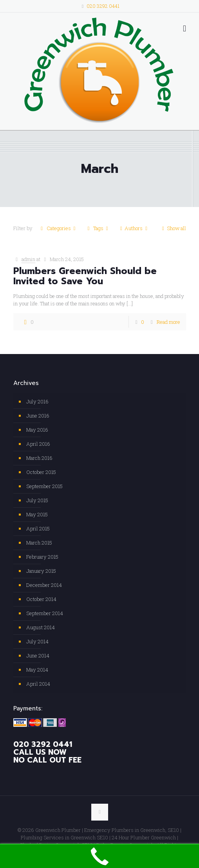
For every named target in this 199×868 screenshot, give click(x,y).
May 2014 (37, 670)
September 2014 (45, 613)
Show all (173, 228)
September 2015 (44, 486)
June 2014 (38, 656)
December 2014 (44, 585)
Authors (134, 228)
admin (28, 259)
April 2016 (38, 444)
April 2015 (38, 528)
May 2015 (37, 514)
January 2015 (41, 571)
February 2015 (42, 557)
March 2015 (39, 543)
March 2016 (39, 458)
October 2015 (41, 472)
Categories (58, 228)
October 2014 (41, 599)
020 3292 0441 (103, 6)
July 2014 (37, 641)
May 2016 (37, 430)
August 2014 (41, 627)
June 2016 (38, 416)
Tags (98, 228)
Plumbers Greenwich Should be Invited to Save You (85, 276)
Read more (168, 322)
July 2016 (37, 401)
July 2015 (37, 500)
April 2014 (38, 684)
